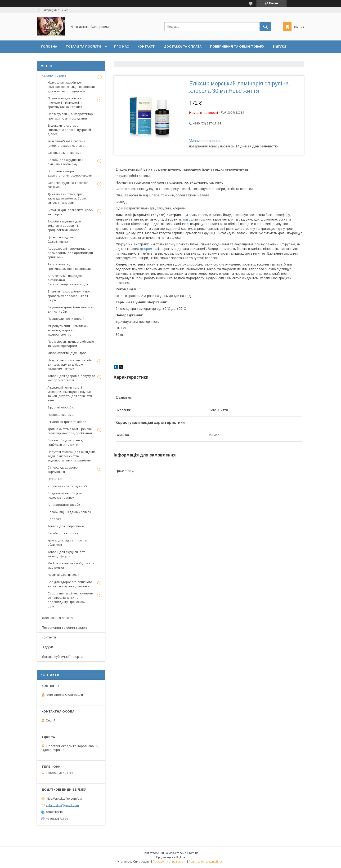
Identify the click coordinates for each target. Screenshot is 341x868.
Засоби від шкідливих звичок (69, 512)
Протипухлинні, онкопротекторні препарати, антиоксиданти (71, 116)
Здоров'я (54, 519)
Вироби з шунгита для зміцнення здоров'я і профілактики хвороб (64, 226)
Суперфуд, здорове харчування (63, 470)
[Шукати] (265, 27)
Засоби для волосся (63, 533)
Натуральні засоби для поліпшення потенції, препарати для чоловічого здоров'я (71, 87)
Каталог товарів (54, 75)
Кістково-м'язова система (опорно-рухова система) (67, 143)
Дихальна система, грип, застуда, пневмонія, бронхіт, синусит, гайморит (69, 198)
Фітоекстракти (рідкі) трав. (67, 353)
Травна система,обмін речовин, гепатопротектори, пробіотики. (71, 431)
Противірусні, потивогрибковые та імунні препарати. (71, 344)
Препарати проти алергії (66, 319)
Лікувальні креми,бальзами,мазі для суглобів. (71, 309)
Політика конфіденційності (206, 862)
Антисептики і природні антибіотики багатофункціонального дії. (68, 280)
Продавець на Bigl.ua (170, 857)
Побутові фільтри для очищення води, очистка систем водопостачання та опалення (72, 456)
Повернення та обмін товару (237, 46)
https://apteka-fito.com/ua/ (64, 799)
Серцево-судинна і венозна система (68, 185)
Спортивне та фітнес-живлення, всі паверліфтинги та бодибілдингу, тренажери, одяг (71, 600)
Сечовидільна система (65, 153)
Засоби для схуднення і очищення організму (65, 162)
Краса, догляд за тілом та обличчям (67, 542)
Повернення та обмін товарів (64, 628)
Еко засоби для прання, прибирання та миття (65, 442)
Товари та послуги (83, 46)
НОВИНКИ (55, 479)
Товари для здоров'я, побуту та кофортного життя (71, 378)
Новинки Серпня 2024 (63, 575)
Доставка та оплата (183, 46)
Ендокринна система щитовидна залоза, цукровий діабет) (69, 130)
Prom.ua (193, 853)
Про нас (122, 46)
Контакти (146, 46)
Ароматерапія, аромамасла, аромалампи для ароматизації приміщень (71, 253)
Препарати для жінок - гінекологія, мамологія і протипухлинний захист (65, 103)
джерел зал (148, 249)
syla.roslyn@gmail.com (62, 805)
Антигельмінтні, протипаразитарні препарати (69, 266)
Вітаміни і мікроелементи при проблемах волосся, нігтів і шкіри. (69, 296)
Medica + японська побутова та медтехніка (71, 565)
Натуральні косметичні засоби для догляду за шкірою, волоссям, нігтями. (70, 365)
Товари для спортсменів (66, 526)
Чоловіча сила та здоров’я (68, 486)
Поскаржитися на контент (169, 862)
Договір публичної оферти (67, 59)
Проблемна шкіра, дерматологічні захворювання (70, 173)
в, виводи (187, 219)
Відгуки (279, 46)
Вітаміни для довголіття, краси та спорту (71, 212)
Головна (49, 46)
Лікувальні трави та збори (67, 422)
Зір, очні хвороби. (61, 407)
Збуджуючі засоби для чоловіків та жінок (65, 495)
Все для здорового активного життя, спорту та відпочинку (70, 584)
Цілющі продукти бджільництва (60, 239)
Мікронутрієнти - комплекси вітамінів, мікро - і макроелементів (68, 330)
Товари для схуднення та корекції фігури (67, 554)
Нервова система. (61, 415)
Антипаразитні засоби (64, 505)
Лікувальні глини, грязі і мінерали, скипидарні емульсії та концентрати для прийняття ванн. (70, 394)
